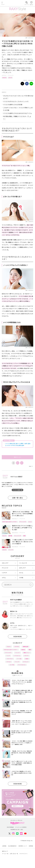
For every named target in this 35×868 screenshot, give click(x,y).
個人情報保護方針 (12, 846)
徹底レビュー (27, 653)
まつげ (10, 78)
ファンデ (17, 662)
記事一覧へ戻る (18, 498)
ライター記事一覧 (18, 490)
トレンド (11, 550)
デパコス (9, 662)
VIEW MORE (18, 636)
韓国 (30, 650)
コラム (4, 578)
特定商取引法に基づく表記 (17, 830)
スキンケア (5, 563)
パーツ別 (19, 659)
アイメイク (11, 75)
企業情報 (4, 846)
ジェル (30, 522)
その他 (21, 578)
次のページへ (18, 457)
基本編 (10, 536)
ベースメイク (23, 563)
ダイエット (26, 662)
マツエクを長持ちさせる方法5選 (13, 104)
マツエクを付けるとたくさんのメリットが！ (16, 101)
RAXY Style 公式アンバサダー (10, 522)
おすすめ (17, 647)
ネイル (21, 573)
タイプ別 (12, 665)
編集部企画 (26, 647)
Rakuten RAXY (10, 3)
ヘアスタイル (17, 656)
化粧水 (27, 659)
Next (31, 466)
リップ (8, 656)
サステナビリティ (24, 854)
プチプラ (26, 656)
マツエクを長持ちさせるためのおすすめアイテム (17, 113)
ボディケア (22, 568)
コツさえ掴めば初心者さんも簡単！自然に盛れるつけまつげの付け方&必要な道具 (18, 444)
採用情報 (31, 846)
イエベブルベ (10, 659)
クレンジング (18, 536)
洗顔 (24, 536)
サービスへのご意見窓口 (21, 827)
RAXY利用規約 (10, 827)
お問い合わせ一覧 (14, 854)
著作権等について (23, 846)
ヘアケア (4, 573)
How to (4, 78)
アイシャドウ (23, 522)
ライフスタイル (22, 665)
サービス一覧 (5, 854)
